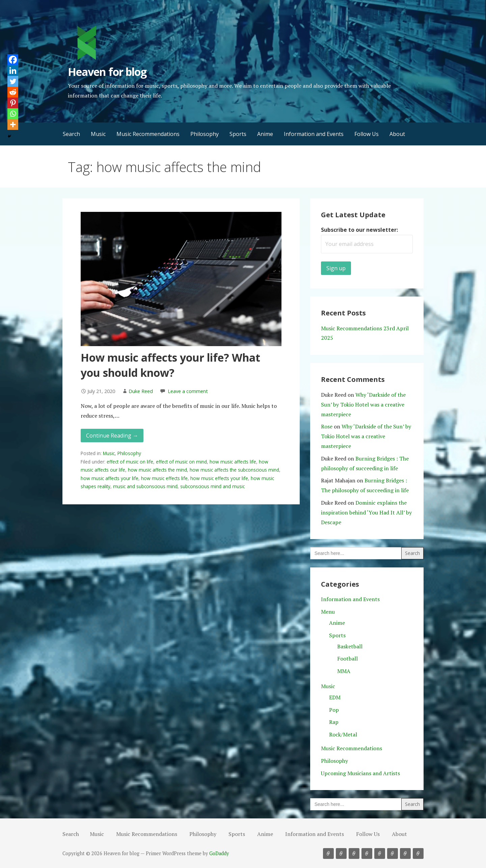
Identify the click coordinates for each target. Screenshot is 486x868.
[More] (13, 124)
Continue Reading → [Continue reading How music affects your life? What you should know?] (112, 436)
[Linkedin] (13, 71)
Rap (334, 722)
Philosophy (205, 134)
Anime (265, 134)
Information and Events (314, 134)
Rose (327, 426)
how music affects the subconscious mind (234, 470)
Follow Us (367, 134)
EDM (335, 697)
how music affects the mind (157, 470)
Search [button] (71, 134)
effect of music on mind (181, 462)
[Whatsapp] (13, 114)
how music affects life (233, 462)
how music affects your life (110, 478)
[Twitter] (13, 81)
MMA (344, 671)
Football (347, 659)
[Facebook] (13, 60)
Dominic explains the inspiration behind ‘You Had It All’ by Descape (366, 512)
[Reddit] (13, 92)
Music (98, 134)
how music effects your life (219, 478)
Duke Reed (141, 391)
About (397, 134)
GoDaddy (219, 853)
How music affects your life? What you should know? (170, 365)
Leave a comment (188, 391)
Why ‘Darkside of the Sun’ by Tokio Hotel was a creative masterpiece (363, 404)
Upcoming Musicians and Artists (360, 773)
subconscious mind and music (212, 486)
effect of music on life (130, 462)
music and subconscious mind (145, 486)
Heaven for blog (107, 72)
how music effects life (164, 478)
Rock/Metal (343, 734)
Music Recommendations (148, 134)
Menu (328, 612)
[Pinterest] (13, 103)
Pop (334, 710)
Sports (238, 134)
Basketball (350, 646)
